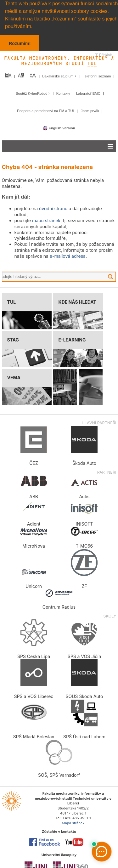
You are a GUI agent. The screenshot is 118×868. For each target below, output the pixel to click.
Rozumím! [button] (20, 43)
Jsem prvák (90, 110)
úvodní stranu (53, 208)
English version (59, 128)
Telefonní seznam (98, 76)
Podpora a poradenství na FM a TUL (46, 110)
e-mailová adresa (68, 256)
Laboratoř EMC (89, 93)
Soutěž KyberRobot (34, 93)
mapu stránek (46, 220)
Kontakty (64, 93)
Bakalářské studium (60, 76)
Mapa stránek (73, 823)
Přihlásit (105, 54)
